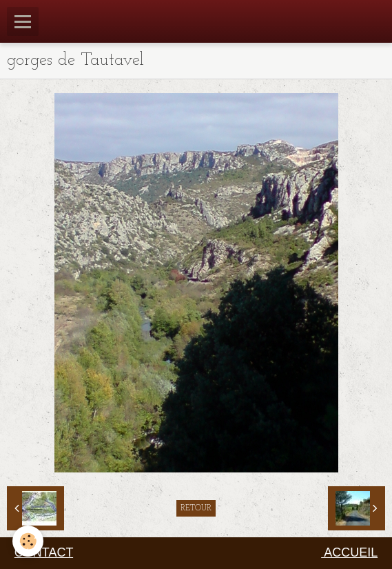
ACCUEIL (349, 552)
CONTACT (44, 552)
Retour (196, 508)
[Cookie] (28, 541)
